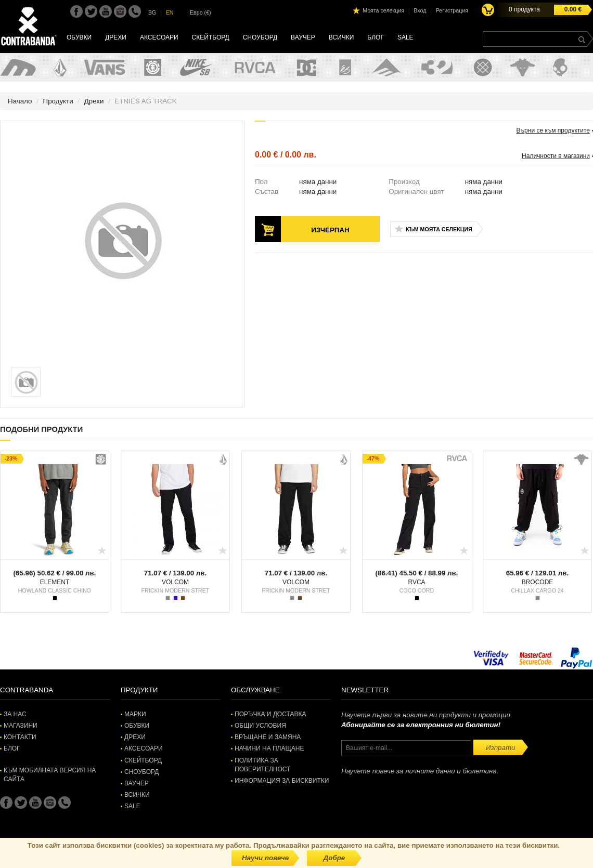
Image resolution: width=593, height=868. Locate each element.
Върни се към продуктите (553, 130)
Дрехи (116, 37)
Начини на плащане (269, 748)
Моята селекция (383, 10)
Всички (341, 37)
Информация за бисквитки (282, 781)
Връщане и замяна (268, 737)
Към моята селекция (439, 229)
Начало (20, 101)
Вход (420, 10)
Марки (135, 714)
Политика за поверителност (262, 765)
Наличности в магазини (556, 156)
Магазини (21, 726)
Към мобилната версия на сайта (50, 775)
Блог (376, 37)
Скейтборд (211, 37)
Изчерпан (330, 230)
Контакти (20, 737)
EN (170, 12)
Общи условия (260, 726)
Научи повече (265, 858)
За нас (15, 714)
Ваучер (303, 37)
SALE (405, 37)
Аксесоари (159, 37)
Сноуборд (260, 37)
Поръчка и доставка (270, 714)
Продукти (58, 101)
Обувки (79, 37)
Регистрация (452, 10)
